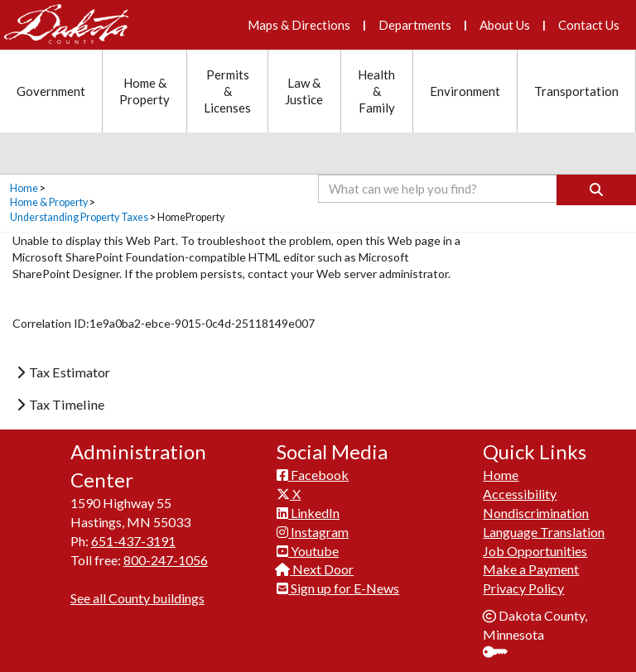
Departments (415, 25)
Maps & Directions (299, 25)
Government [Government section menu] (51, 91)
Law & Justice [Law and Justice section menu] (304, 91)
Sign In (501, 653)
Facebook (313, 475)
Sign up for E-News (338, 588)
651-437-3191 (133, 541)
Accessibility (520, 494)
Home (24, 188)
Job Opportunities (535, 551)
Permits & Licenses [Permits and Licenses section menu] (227, 91)
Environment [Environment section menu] (465, 91)
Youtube (308, 551)
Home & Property (49, 202)
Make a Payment (531, 569)
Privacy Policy (523, 588)
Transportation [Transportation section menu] (576, 91)
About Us (505, 25)
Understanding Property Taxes (79, 217)
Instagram (313, 532)
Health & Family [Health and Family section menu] (376, 91)
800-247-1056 (166, 560)
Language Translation (544, 532)
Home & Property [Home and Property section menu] (145, 91)
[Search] (596, 190)
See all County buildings (137, 598)
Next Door (315, 569)
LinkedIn (308, 513)
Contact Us (589, 25)
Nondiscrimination (536, 513)
